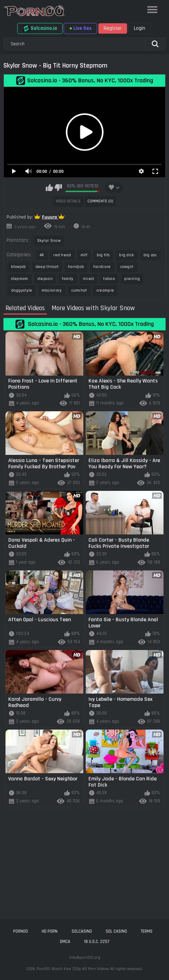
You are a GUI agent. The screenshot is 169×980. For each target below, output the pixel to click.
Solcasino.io (40, 28)
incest (89, 279)
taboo (109, 279)
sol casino (116, 931)
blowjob (19, 267)
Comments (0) (100, 201)
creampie (105, 290)
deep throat (47, 267)
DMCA (65, 942)
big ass (150, 255)
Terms (147, 931)
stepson (45, 279)
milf (84, 255)
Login (140, 28)
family (68, 279)
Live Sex (80, 28)
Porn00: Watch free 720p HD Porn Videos (73, 969)
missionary (52, 290)
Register (113, 28)
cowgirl (127, 267)
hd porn (50, 931)
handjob (76, 267)
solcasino (82, 931)
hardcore (102, 267)
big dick (126, 255)
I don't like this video (58, 188)
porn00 (20, 931)
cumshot (79, 290)
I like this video (49, 188)
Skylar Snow (49, 241)
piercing (132, 279)
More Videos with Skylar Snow (93, 308)
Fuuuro (50, 217)
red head (62, 255)
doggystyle (22, 290)
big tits (103, 255)
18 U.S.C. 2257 (97, 942)
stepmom (20, 279)
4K (42, 255)
